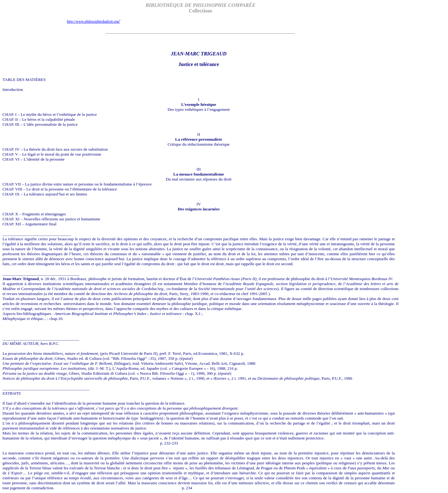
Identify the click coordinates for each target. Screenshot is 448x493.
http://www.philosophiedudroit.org (93, 21)
